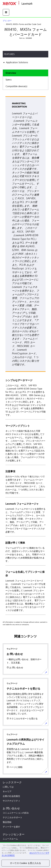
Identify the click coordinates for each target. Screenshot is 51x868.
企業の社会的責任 (11, 796)
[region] (26, 855)
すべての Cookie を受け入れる (26, 863)
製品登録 (7, 822)
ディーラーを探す (11, 827)
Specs (9, 80)
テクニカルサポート (13, 817)
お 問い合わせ (11, 808)
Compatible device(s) (16, 86)
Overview (11, 73)
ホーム (35, 4)
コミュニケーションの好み (16, 813)
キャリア (7, 791)
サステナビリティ (11, 801)
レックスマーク (12, 782)
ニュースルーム (10, 839)
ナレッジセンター (14, 834)
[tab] (26, 73)
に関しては (8, 787)
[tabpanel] (26, 355)
